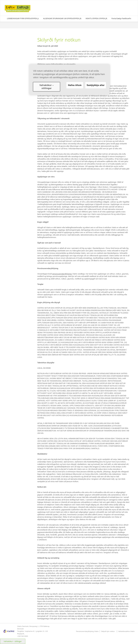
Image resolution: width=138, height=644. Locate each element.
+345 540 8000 (23, 636)
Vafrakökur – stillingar (13, 641)
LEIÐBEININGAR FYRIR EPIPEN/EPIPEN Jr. (23, 18)
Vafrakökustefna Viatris (126, 631)
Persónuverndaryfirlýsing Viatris (87, 631)
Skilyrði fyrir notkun (108, 631)
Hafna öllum (75, 85)
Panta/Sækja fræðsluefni (121, 18)
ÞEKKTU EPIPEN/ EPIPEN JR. (97, 18)
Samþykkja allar (96, 85)
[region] (69, 80)
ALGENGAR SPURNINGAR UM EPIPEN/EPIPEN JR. (62, 18)
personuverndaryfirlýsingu (62, 274)
